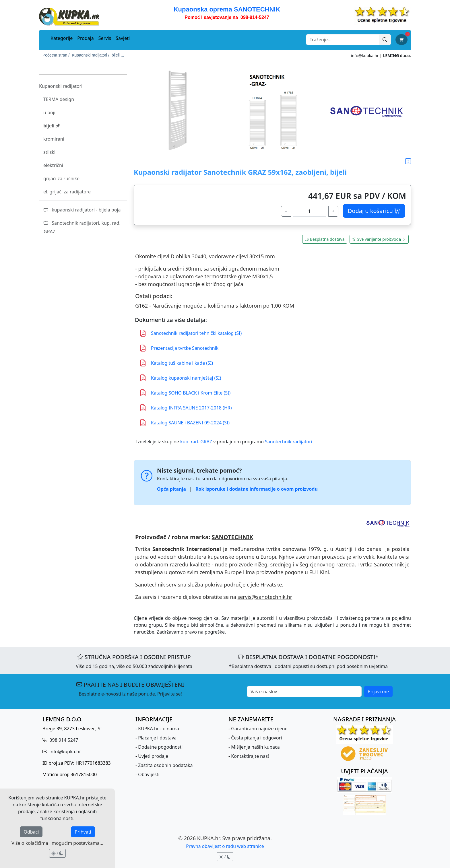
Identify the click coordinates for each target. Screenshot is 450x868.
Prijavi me (378, 692)
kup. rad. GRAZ (196, 442)
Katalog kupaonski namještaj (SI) (180, 378)
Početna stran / (56, 55)
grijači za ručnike (61, 178)
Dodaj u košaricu (374, 211)
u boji (49, 112)
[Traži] (385, 40)
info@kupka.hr (365, 56)
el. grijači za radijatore (67, 192)
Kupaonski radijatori (61, 86)
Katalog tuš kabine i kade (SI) (176, 363)
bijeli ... (118, 55)
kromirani (54, 139)
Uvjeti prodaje (153, 756)
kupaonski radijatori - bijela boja (82, 210)
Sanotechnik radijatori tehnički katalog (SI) (191, 333)
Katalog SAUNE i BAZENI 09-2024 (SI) (185, 423)
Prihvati (83, 832)
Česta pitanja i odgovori (256, 738)
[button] (408, 162)
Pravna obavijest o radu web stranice (225, 846)
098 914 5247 (63, 740)
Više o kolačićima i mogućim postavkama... (57, 843)
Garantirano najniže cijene (259, 729)
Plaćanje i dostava (157, 738)
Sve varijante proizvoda (379, 239)
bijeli (52, 126)
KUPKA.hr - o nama (158, 729)
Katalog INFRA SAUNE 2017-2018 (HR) (186, 408)
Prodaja (86, 38)
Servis (105, 38)
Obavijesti (149, 774)
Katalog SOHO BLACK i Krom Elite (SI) (185, 393)
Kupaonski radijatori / (91, 55)
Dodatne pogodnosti (160, 747)
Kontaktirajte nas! (250, 756)
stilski (49, 152)
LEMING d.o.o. (397, 56)
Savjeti (123, 38)
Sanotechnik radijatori (289, 442)
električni (53, 165)
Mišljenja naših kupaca (255, 747)
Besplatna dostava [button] (325, 239)
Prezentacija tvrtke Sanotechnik (179, 348)
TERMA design (59, 99)
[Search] (343, 40)
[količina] (310, 211)
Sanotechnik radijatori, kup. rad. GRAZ (82, 227)
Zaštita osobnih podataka (165, 765)
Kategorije (59, 38)
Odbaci (31, 832)
